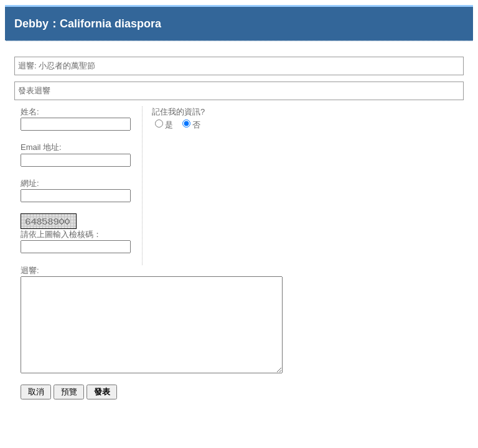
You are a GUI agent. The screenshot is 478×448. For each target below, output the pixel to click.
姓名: (30, 112)
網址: (30, 183)
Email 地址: (41, 147)
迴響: (30, 270)
